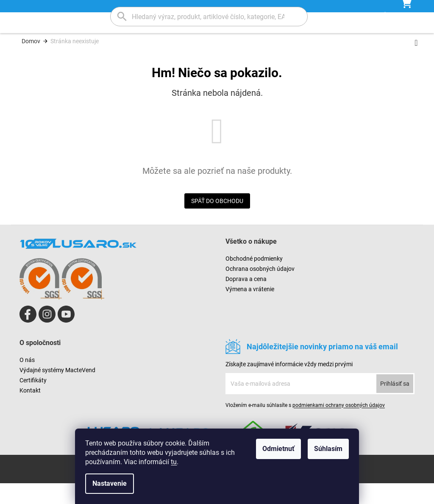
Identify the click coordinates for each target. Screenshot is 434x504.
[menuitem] (63, 44)
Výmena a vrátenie (250, 310)
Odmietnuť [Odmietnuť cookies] (278, 449)
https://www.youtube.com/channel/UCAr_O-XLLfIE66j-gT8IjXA (66, 335)
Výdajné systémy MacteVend (57, 391)
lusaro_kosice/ (47, 335)
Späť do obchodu (217, 222)
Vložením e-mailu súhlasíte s (305, 426)
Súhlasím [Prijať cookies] (328, 449)
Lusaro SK (28, 335)
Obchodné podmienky (254, 279)
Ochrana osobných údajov (260, 290)
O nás (27, 381)
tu (174, 462)
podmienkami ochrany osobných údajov (339, 426)
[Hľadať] (209, 17)
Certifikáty (33, 401)
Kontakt (30, 411)
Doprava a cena (246, 300)
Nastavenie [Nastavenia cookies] (110, 483)
